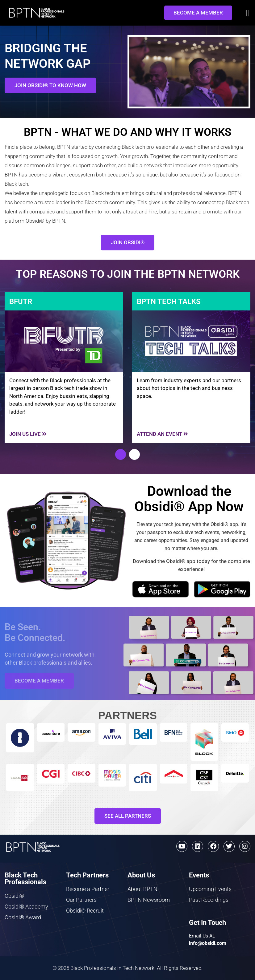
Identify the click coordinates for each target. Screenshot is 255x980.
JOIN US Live (28, 434)
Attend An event (162, 434)
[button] (248, 13)
